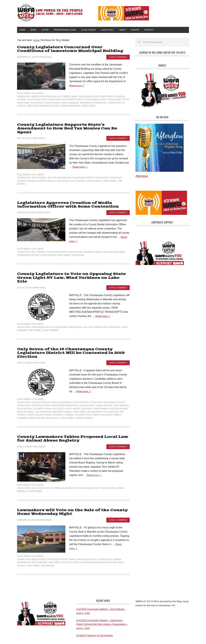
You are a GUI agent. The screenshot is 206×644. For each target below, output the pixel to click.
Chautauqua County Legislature (103, 100)
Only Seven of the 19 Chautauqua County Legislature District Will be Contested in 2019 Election (73, 342)
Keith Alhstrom (82, 548)
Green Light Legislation (107, 318)
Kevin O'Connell (26, 398)
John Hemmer (101, 395)
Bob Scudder (39, 545)
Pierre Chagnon (53, 402)
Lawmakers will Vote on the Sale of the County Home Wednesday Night (68, 498)
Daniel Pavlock (104, 392)
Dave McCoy (116, 174)
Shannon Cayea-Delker (104, 548)
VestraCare (48, 551)
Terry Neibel (89, 106)
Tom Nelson (78, 251)
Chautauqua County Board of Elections (81, 389)
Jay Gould (58, 395)
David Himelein (121, 392)
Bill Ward (52, 389)
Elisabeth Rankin (26, 177)
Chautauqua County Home (61, 545)
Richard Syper (83, 402)
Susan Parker (94, 177)
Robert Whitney (36, 405)
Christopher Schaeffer (64, 392)
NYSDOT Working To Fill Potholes (95, 621)
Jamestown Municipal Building (43, 106)
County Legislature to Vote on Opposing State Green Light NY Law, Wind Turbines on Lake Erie (69, 271)
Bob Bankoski (64, 174)
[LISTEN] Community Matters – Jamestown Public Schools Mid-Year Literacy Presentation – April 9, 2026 (102, 610)
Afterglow (142, 177)
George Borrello (46, 177)
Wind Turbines (51, 321)
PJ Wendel (80, 177)
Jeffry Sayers (73, 395)
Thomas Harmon (84, 405)
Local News (37, 94)
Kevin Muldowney (119, 395)
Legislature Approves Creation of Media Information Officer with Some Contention (64, 201)
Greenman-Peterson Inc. (93, 103)
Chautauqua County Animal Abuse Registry (55, 474)
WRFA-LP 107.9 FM (50, 13)
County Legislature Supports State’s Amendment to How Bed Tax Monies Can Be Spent (71, 127)
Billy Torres (64, 97)
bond (74, 97)
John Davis (87, 395)
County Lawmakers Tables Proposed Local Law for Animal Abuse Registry (72, 425)
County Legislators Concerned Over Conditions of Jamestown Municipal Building (72, 50)
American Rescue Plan (44, 97)
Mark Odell (80, 398)
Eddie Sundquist (70, 103)
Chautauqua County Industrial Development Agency (56, 100)
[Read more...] (77, 86)
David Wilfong (53, 103)
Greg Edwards (39, 548)
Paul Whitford (111, 398)
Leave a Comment (118, 57)
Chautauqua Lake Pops (81, 318)
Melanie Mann (94, 398)
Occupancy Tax (65, 177)
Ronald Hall (53, 405)
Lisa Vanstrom (110, 247)
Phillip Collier (35, 402)
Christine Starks (40, 392)
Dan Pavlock (37, 103)
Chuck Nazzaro (87, 392)
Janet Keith (54, 548)
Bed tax (52, 174)
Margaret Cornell (62, 398)
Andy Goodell (39, 174)
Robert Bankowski (71, 106)
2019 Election (39, 389)
